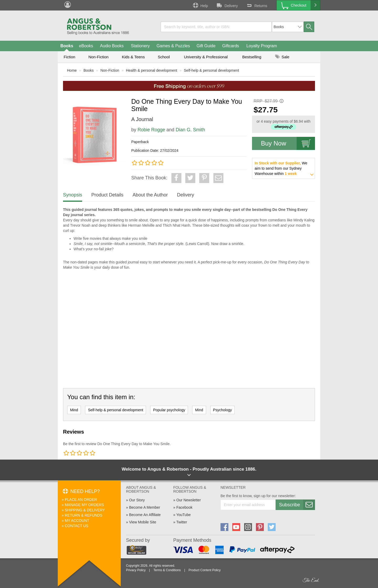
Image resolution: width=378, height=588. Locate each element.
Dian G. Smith (190, 130)
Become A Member (145, 507)
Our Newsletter (189, 500)
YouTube (183, 515)
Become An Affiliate (145, 515)
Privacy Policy (136, 570)
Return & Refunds (84, 515)
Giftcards (231, 46)
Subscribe (297, 505)
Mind (74, 410)
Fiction (69, 57)
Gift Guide (206, 46)
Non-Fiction (99, 57)
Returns (256, 5)
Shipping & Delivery (85, 510)
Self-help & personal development (212, 70)
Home (72, 70)
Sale (282, 57)
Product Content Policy (204, 570)
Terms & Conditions (167, 570)
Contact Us (77, 526)
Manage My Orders (84, 505)
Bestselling (252, 57)
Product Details (107, 195)
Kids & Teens (133, 57)
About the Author (150, 195)
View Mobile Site (143, 522)
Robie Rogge (151, 130)
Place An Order (81, 499)
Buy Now (288, 143)
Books (67, 46)
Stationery (140, 46)
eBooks (86, 46)
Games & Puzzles (173, 46)
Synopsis (73, 195)
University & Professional (206, 57)
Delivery (227, 5)
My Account (77, 521)
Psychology (223, 410)
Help (200, 5)
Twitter (182, 522)
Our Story (137, 500)
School (164, 57)
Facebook (184, 507)
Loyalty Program (262, 46)
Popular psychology (169, 410)
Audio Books (112, 46)
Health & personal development (152, 70)
